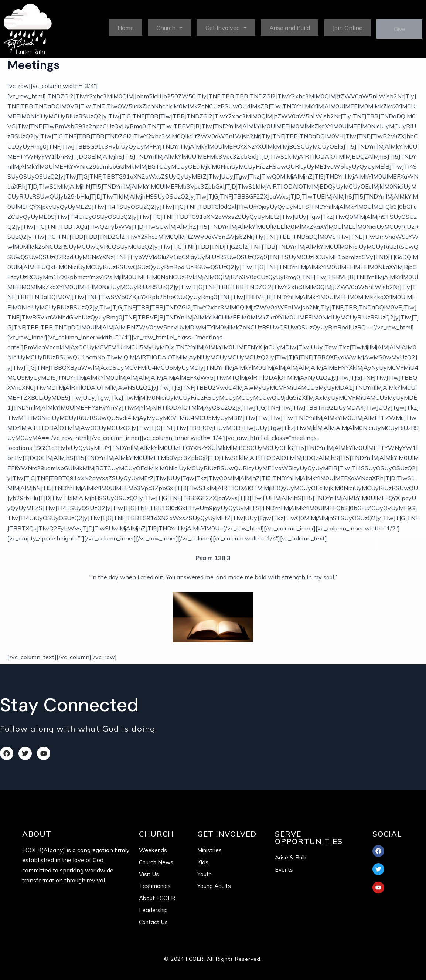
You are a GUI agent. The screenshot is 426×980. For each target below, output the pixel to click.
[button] (168, 27)
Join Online (343, 27)
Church (168, 27)
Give (397, 29)
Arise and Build (286, 27)
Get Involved (223, 27)
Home (125, 27)
